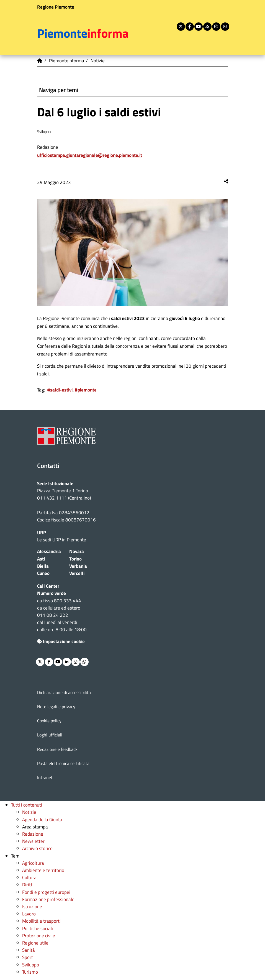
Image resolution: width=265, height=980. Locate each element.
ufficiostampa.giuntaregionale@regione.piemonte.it (90, 155)
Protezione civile (39, 936)
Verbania (78, 566)
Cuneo (43, 573)
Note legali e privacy (56, 707)
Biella (43, 566)
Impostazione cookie (61, 641)
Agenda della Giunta (42, 819)
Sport (28, 957)
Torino (75, 559)
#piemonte (86, 390)
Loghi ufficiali (50, 735)
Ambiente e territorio (43, 870)
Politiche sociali (38, 928)
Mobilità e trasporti (41, 921)
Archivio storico (37, 848)
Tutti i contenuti (27, 805)
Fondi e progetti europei (46, 892)
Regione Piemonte (56, 7)
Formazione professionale (48, 899)
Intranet (45, 777)
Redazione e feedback (57, 749)
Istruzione (32, 906)
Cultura (29, 877)
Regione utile (35, 943)
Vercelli (77, 573)
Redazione (33, 834)
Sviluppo (31, 965)
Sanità (29, 950)
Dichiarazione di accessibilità (64, 692)
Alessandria (49, 551)
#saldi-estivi (60, 390)
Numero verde (52, 593)
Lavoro (29, 914)
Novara (77, 551)
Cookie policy (49, 721)
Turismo (30, 972)
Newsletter (33, 841)
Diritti (28, 885)
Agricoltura (33, 863)
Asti (41, 559)
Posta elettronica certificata (63, 763)
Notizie (29, 812)
